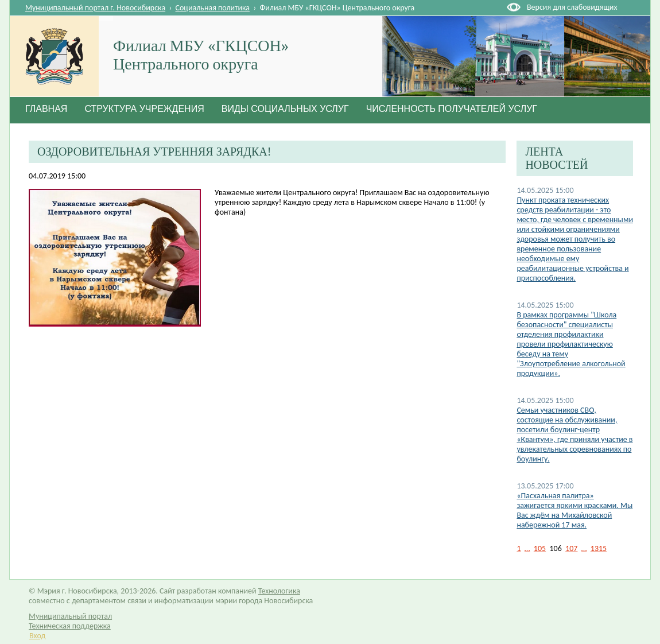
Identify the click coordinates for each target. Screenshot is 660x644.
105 (540, 548)
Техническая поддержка (70, 626)
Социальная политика (213, 8)
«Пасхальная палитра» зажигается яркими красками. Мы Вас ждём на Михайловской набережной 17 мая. (574, 510)
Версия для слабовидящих (572, 7)
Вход (37, 636)
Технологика (279, 591)
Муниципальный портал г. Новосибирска (95, 8)
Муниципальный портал (70, 616)
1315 (599, 548)
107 (571, 548)
